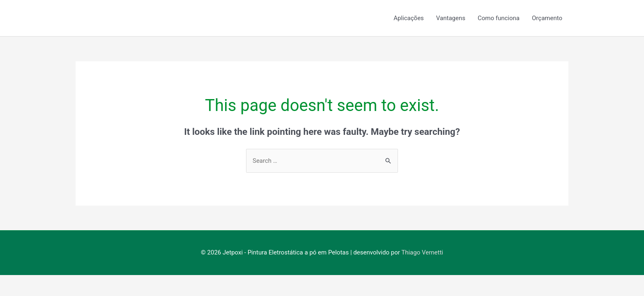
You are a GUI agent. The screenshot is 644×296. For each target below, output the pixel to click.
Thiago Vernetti (422, 252)
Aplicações (409, 18)
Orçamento (547, 18)
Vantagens (451, 18)
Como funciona (499, 18)
